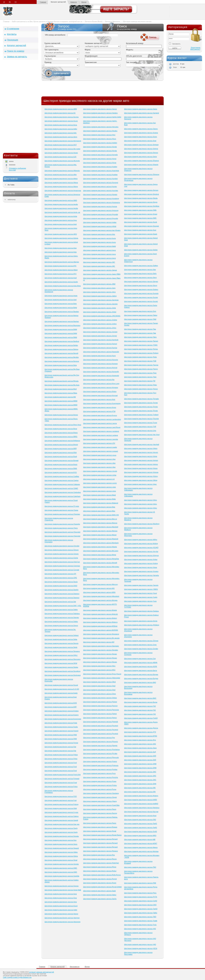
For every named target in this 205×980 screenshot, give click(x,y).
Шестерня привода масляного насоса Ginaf (61, 860)
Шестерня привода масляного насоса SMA (140, 210)
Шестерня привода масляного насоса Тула (140, 925)
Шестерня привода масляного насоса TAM (140, 319)
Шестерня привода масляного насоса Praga (100, 781)
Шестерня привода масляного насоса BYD (61, 472)
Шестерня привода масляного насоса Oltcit (99, 682)
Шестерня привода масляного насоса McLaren (101, 551)
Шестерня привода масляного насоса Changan (62, 514)
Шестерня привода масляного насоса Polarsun (101, 765)
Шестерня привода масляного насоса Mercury (100, 584)
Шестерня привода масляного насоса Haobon (100, 113)
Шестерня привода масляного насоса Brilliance (62, 441)
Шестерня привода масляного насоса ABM (61, 109)
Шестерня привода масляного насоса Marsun (100, 531)
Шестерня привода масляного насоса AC (60, 113)
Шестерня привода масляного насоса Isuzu (99, 238)
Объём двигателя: (134, 56)
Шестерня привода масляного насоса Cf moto (62, 506)
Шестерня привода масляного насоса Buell (61, 457)
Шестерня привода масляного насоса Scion (141, 137)
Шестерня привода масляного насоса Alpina (61, 183)
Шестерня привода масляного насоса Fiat (60, 747)
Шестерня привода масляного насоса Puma (100, 789)
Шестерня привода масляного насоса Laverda (100, 439)
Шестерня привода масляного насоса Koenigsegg (102, 403)
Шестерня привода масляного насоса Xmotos (141, 571)
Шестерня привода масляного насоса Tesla (140, 357)
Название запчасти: (93, 43)
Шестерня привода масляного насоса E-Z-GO (62, 689)
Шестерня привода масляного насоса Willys (141, 540)
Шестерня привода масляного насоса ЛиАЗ (141, 824)
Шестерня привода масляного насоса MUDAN (101, 630)
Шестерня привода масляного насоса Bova (61, 429)
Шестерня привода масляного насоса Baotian (62, 312)
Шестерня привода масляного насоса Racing (100, 813)
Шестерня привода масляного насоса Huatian (100, 175)
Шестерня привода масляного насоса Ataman (62, 262)
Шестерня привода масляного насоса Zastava (141, 611)
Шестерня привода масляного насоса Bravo (61, 433)
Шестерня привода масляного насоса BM (60, 397)
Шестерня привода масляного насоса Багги (141, 670)
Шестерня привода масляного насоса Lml (99, 479)
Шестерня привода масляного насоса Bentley (62, 357)
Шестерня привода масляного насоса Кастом (141, 812)
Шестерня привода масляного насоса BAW (61, 329)
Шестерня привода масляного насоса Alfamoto (62, 171)
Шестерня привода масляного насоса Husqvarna (101, 202)
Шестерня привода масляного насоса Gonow (62, 886)
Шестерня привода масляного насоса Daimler (62, 618)
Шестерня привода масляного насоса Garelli (61, 820)
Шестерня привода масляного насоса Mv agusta (101, 638)
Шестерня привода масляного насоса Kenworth (101, 372)
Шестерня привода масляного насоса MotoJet (100, 614)
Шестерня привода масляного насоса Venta (141, 456)
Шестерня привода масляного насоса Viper (140, 484)
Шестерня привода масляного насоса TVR (140, 427)
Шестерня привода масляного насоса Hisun (100, 139)
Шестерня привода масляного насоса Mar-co (100, 519)
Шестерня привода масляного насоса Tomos (141, 389)
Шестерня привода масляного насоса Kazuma (101, 360)
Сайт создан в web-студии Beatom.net (17, 977)
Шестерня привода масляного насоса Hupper (100, 194)
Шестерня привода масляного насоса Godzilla (62, 876)
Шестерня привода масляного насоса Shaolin (141, 165)
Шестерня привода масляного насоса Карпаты (142, 808)
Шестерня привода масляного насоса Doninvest (63, 675)
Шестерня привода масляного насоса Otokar (100, 698)
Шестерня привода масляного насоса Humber (100, 179)
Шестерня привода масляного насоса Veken (141, 448)
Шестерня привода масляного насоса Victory (141, 476)
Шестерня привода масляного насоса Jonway (100, 332)
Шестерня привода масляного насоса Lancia (100, 423)
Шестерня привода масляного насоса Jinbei (100, 312)
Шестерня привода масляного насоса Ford (61, 763)
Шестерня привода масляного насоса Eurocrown (63, 719)
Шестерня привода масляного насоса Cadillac (62, 476)
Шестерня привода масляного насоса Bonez (61, 415)
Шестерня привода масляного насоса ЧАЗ (140, 944)
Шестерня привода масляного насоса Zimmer (141, 641)
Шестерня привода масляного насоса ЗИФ (140, 784)
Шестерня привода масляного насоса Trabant (141, 415)
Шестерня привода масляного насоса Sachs (100, 899)
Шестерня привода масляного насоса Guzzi (61, 906)
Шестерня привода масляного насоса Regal (100, 831)
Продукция (12, 40)
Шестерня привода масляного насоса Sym (140, 311)
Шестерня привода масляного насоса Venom (141, 452)
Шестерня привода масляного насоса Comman (62, 566)
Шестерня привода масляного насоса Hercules (101, 127)
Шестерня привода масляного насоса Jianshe (100, 304)
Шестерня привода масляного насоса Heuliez (100, 131)
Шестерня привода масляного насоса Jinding (100, 320)
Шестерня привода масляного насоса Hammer (62, 918)
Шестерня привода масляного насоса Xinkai (141, 559)
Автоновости (75, 967)
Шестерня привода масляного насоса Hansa (100, 109)
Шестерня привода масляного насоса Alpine (61, 187)
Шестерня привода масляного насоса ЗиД (140, 752)
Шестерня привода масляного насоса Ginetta (62, 864)
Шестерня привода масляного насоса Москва (141, 851)
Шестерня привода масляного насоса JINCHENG (102, 316)
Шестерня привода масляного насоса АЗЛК (141, 667)
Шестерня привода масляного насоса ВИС (140, 698)
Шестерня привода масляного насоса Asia (61, 248)
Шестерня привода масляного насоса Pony (99, 773)
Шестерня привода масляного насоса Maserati (101, 539)
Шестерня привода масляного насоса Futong (62, 804)
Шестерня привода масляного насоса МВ (140, 839)
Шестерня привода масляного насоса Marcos (100, 523)
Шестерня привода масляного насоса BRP (61, 449)
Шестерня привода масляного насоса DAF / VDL (63, 606)
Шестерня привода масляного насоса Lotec (100, 487)
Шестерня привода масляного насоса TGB (140, 361)
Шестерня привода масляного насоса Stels (140, 274)
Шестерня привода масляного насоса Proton (100, 785)
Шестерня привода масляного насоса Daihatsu (62, 614)
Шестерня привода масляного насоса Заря (140, 748)
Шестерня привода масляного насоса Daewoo (62, 594)
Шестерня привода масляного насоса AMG (61, 200)
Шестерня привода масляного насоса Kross (100, 407)
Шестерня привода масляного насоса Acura (61, 121)
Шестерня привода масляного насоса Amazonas (63, 191)
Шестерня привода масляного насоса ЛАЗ (140, 820)
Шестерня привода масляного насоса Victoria (141, 472)
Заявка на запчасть (17, 57)
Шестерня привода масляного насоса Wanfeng (142, 524)
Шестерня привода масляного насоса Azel (61, 300)
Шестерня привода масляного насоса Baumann (62, 325)
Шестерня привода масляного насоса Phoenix (100, 742)
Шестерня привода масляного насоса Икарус (141, 796)
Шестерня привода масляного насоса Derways (62, 651)
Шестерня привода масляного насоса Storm (141, 285)
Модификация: (91, 56)
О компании (13, 29)
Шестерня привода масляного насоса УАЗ (140, 929)
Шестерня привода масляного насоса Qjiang (100, 801)
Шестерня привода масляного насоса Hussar (100, 206)
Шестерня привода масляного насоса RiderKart (101, 863)
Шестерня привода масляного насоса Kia (99, 380)
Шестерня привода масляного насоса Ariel (61, 224)
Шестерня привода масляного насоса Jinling (100, 324)
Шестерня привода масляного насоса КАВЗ (141, 800)
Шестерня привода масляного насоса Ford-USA (63, 775)
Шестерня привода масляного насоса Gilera (61, 856)
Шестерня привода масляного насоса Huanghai (101, 171)
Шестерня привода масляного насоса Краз (140, 816)
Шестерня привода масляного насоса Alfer (61, 175)
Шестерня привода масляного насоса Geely (61, 828)
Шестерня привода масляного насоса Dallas (61, 622)
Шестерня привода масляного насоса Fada (61, 723)
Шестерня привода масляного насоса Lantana (100, 435)
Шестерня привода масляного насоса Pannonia (101, 710)
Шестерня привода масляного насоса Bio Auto (62, 385)
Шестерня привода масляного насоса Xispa (141, 567)
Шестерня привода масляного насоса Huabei (100, 167)
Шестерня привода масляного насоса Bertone (62, 361)
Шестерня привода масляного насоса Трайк (141, 921)
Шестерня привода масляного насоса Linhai (100, 475)
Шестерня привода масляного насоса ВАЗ (140, 682)
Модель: (130, 50)
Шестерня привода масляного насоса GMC (61, 868)
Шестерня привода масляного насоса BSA (61, 453)
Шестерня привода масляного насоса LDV (99, 443)
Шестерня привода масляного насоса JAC (99, 262)
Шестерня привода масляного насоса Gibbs (61, 852)
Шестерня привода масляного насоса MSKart (100, 626)
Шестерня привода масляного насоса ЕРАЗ (141, 736)
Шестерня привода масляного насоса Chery (61, 528)
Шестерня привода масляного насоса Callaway (62, 484)
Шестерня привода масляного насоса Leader (100, 447)
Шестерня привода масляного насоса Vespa (141, 468)
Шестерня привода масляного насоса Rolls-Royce (102, 875)
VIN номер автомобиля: (55, 35)
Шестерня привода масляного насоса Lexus (100, 455)
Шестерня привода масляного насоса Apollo (61, 204)
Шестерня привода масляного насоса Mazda (100, 547)
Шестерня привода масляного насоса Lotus (100, 491)
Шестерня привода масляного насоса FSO (61, 796)
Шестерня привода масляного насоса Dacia (61, 582)
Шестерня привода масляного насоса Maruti (100, 535)
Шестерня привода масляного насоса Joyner (100, 336)
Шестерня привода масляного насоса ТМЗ (140, 917)
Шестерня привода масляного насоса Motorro (100, 622)
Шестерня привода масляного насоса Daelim (62, 590)
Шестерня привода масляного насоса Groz (61, 894)
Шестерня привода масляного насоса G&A (61, 808)
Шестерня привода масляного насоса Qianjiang (101, 793)
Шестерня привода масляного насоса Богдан (141, 674)
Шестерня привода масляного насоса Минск (141, 847)
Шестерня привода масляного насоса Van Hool (142, 435)
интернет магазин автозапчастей (41, 972)
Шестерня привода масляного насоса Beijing (61, 349)
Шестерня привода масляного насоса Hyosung (101, 210)
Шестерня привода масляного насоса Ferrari (61, 743)
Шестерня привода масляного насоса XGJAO (141, 548)
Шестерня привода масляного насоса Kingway (101, 388)
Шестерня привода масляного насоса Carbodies (63, 492)
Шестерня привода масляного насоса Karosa (100, 348)
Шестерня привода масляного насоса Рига (140, 893)
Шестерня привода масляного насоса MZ (99, 642)
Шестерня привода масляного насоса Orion (100, 694)
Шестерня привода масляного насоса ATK (60, 266)
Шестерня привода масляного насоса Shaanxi (141, 161)
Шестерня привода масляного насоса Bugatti (62, 461)
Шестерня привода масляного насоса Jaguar (100, 270)
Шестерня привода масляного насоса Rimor (100, 867)
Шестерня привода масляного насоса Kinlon (100, 391)
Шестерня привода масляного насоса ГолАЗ (141, 718)
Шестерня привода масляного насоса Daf (60, 602)
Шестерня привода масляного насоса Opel (99, 686)
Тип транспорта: (52, 50)
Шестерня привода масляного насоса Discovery (63, 659)
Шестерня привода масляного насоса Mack (99, 495)
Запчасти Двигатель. (113, 22)
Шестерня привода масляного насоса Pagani (100, 702)
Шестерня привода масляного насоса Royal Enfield (102, 887)
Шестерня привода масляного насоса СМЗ (140, 905)
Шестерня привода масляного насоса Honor (100, 159)
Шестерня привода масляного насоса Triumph (142, 419)
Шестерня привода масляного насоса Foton (61, 787)
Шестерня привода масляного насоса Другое (141, 728)
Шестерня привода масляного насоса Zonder (141, 649)
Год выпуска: (50, 56)
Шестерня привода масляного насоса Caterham (63, 496)
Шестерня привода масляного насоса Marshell (101, 527)
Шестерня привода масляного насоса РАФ (140, 883)
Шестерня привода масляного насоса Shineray (142, 174)
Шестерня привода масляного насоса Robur (100, 871)
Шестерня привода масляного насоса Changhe (62, 524)
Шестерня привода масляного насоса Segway (141, 145)
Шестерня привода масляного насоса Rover (100, 883)
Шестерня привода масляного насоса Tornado (141, 399)
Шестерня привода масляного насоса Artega (61, 238)
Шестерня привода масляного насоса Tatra (140, 337)
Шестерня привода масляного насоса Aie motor (62, 149)
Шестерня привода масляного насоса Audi (61, 278)
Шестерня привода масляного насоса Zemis (141, 621)
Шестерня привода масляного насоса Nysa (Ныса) (102, 674)
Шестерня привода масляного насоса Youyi (141, 593)
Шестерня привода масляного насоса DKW (61, 663)
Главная (43, 2)
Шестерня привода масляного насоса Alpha (61, 179)
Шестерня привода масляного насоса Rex (99, 855)
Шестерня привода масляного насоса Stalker (141, 266)
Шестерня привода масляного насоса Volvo (141, 500)
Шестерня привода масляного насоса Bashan (62, 321)
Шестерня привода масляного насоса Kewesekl (101, 376)
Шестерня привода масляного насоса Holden (100, 143)
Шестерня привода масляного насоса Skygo (141, 202)
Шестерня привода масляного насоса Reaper (100, 827)
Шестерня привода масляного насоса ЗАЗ (140, 744)
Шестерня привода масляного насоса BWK (61, 468)
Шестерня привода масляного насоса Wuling (141, 544)
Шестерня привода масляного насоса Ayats (61, 296)
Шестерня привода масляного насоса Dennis (62, 643)
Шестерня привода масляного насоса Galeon (62, 816)
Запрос (72, 27)
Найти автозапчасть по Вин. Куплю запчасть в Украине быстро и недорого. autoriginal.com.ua (47, 22)
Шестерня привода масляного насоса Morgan (100, 600)
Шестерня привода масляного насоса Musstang (101, 634)
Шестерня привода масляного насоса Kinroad (100, 395)
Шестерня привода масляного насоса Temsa (141, 349)
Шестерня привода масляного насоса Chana (61, 510)
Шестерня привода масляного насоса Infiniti (100, 226)
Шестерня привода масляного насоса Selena (141, 149)
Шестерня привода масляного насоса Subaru (141, 289)
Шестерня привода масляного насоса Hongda (100, 155)
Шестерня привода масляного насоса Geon (61, 844)
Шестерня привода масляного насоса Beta (61, 365)
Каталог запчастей (58, 2)
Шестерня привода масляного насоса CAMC (61, 488)
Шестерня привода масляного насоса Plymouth (101, 757)
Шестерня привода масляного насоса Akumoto (62, 161)
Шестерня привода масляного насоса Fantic (61, 727)
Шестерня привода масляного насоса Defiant (62, 635)
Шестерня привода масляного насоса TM (140, 381)
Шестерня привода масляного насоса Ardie (61, 216)
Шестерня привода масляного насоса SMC (140, 218)
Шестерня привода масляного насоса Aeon (61, 137)
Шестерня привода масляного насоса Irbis (99, 234)
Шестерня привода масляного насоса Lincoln (100, 471)
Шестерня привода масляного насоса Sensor (141, 153)
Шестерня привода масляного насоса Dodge (61, 667)
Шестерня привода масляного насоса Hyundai (101, 214)
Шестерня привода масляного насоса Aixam (61, 153)
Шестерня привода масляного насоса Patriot (100, 714)
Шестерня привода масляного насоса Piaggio (100, 746)
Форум (84, 2)
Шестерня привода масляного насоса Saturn (141, 129)
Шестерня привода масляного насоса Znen (140, 645)
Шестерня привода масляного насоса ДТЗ (140, 732)
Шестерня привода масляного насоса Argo (61, 220)
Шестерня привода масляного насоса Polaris (100, 761)
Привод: (48, 62)
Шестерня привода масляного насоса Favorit (61, 731)
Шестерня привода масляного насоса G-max (61, 812)
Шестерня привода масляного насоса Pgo (99, 738)
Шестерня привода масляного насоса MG (99, 588)
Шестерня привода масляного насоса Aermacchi (63, 141)
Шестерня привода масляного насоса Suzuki (141, 297)
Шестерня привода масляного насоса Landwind (101, 431)
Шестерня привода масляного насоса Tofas (141, 385)
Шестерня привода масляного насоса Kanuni (100, 344)
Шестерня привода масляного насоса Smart (141, 214)
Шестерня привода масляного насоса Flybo (61, 759)
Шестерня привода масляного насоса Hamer (61, 914)
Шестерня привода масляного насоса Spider (141, 250)
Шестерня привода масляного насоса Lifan (99, 459)
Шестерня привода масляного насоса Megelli (100, 563)
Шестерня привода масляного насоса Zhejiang (142, 625)
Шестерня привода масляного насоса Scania (141, 133)
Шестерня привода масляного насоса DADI (61, 586)
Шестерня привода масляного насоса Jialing (100, 296)
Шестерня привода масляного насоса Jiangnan (101, 300)
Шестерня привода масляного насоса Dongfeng (62, 671)
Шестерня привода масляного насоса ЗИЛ (140, 756)
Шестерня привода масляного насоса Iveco (99, 250)
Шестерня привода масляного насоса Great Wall (63, 890)
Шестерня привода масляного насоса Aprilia (61, 208)
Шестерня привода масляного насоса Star (140, 270)
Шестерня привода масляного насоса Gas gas (62, 824)
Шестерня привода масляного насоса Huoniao (101, 191)
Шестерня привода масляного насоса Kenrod (100, 368)
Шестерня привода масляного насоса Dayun (61, 626)
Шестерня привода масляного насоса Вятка (141, 702)
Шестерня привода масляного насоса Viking (141, 480)
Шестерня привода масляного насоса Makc (99, 499)
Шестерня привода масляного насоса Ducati (61, 685)
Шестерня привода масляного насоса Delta (61, 639)
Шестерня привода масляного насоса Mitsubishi (101, 596)
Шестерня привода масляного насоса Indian (100, 222)
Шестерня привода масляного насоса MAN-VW (101, 515)
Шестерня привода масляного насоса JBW (99, 284)
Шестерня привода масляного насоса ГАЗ (140, 706)
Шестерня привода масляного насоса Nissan (100, 654)
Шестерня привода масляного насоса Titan (140, 377)
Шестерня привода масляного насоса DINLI (61, 655)
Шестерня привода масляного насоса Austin (61, 282)
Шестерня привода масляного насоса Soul (140, 230)
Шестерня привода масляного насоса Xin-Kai (141, 551)
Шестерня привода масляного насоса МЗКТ (141, 843)
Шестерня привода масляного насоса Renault (100, 839)
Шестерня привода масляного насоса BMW (61, 401)
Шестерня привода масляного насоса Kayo (99, 356)
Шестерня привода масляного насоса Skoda (141, 198)
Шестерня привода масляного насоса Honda (100, 147)
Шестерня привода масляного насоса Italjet (99, 246)
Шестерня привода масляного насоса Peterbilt (101, 722)
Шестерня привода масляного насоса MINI (99, 592)
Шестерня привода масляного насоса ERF (61, 707)
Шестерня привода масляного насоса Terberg (141, 353)
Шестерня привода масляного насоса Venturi (141, 460)
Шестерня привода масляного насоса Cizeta (61, 558)
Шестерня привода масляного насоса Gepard (62, 848)
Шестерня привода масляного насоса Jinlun (100, 328)
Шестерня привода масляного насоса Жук (140, 740)
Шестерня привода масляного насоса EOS (61, 703)
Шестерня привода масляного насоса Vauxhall (142, 444)
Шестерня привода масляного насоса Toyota (141, 403)
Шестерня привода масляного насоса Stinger (141, 281)
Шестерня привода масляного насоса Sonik (141, 222)
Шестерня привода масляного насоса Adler (61, 129)
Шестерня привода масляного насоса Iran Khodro (102, 230)
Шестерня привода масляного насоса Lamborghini (102, 419)
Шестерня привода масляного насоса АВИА (141, 663)
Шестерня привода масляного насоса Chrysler (62, 546)
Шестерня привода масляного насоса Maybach (101, 543)
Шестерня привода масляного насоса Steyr (140, 278)
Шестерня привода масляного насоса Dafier (61, 610)
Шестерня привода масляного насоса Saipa (141, 109)
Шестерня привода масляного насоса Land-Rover (102, 427)
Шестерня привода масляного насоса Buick (61, 464)
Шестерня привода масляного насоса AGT (61, 145)
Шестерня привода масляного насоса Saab (99, 891)
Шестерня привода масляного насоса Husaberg (101, 198)
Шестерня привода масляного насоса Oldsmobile (102, 678)
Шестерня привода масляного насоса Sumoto (141, 293)
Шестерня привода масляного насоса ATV (60, 274)
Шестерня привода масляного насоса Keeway (100, 364)
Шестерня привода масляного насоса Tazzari (141, 341)
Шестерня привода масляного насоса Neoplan (101, 650)
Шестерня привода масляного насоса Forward (62, 779)
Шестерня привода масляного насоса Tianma (141, 365)
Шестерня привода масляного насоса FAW (61, 735)
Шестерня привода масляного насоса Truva (141, 423)
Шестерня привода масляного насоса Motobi (100, 610)
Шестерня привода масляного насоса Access (62, 117)
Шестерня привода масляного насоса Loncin (100, 483)
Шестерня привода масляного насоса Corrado (62, 570)
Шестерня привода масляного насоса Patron (100, 718)
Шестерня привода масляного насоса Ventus (141, 464)
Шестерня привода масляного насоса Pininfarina (101, 750)
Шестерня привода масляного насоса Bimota (62, 381)
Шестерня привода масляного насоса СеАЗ (141, 901)
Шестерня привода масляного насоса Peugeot (101, 726)
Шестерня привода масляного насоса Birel (61, 389)
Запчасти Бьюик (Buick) (94, 22)
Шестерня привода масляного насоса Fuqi (61, 800)
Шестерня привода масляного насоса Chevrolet (62, 532)
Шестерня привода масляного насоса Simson (141, 190)
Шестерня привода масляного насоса (137, 22)
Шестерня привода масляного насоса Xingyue (141, 555)
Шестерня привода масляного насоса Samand (142, 113)
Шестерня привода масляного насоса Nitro (99, 666)
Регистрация (196, 47)
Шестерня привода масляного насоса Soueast (142, 226)
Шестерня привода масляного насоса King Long (101, 384)
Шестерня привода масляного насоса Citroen (62, 550)
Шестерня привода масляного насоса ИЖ (140, 788)
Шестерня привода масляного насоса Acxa (61, 125)
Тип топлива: (132, 62)
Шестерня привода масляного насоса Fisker (61, 755)
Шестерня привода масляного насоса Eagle (61, 693)
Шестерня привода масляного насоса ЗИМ (140, 764)
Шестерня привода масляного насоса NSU (99, 670)
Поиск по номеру (16, 51)
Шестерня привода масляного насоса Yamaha (142, 575)
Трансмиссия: (91, 62)
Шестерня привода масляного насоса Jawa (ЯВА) (102, 274)
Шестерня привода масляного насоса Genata (62, 836)
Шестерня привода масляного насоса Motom (100, 618)
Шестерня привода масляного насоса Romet (100, 879)
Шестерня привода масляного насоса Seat (140, 141)
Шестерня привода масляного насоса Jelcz (99, 292)
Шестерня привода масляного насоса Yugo (140, 601)
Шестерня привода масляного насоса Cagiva (62, 480)
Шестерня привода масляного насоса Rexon (100, 859)
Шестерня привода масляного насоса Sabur (100, 895)
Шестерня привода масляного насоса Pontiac (100, 769)
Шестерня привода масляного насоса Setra (141, 157)
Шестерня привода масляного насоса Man (99, 507)
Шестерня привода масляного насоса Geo (60, 840)
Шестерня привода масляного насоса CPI (60, 574)
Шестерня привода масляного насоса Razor (100, 823)
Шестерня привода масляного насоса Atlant (61, 270)
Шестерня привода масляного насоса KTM (99, 411)
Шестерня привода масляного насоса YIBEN (141, 589)
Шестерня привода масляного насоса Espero (62, 715)
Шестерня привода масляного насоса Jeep (99, 288)
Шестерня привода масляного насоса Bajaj (61, 308)
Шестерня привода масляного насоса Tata (140, 329)
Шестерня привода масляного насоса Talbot (141, 315)
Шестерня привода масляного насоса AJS (60, 157)
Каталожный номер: (135, 43)
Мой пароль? (195, 49)
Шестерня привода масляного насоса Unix (140, 431)
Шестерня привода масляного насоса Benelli (61, 353)
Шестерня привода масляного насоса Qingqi (100, 797)
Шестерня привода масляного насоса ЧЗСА (141, 948)
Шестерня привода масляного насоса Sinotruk (142, 194)
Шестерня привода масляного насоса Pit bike (100, 754)
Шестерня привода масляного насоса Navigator (101, 646)
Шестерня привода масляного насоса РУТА (141, 897)
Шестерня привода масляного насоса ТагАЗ (141, 909)
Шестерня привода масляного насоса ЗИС (140, 772)
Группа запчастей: (53, 43)
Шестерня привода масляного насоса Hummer (101, 183)
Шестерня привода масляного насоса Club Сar (62, 562)
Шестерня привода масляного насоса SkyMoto (142, 206)
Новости (74, 2)
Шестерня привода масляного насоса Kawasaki (101, 352)
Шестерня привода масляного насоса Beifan (61, 345)
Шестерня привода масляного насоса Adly (61, 133)
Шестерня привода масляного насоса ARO (61, 234)
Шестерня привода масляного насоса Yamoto (141, 585)
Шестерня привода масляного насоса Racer (100, 809)
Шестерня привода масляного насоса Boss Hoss (63, 425)
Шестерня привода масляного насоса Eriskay (62, 711)
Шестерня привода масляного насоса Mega (100, 555)
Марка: (88, 50)
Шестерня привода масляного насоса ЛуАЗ (141, 832)
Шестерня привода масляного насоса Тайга (141, 913)
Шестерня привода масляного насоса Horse (100, 163)
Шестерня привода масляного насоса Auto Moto (63, 286)
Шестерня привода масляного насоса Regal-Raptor (102, 835)
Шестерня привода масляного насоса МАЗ (140, 835)
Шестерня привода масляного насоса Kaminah (101, 340)
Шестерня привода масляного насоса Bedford (62, 341)
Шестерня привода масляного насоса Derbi (61, 647)
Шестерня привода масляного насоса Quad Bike (101, 805)
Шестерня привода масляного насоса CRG (61, 578)
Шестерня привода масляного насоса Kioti (99, 399)
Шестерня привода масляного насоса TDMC (141, 345)
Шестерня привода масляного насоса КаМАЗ (141, 804)
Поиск (133, 27)
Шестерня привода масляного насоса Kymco (100, 415)
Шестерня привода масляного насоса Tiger (140, 373)
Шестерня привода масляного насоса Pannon (100, 706)
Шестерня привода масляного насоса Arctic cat (62, 212)
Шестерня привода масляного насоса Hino (99, 135)
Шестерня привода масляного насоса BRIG (61, 437)
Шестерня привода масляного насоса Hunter (100, 187)
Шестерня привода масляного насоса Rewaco (100, 851)
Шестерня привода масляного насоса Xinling (141, 563)
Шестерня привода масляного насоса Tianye (141, 369)
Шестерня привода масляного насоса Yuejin (141, 597)
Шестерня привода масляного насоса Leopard (101, 451)
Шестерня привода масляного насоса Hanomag (62, 922)
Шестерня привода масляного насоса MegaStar (101, 559)
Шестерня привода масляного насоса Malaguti (101, 503)
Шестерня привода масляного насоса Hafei (61, 910)
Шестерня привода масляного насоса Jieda (99, 308)
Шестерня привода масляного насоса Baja (61, 304)
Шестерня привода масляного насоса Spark (141, 234)
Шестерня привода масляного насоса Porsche (101, 777)
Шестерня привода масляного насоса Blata (61, 393)
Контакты (12, 34)
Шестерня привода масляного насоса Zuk (140, 659)
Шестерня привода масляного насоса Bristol (61, 445)
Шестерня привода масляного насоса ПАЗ (140, 867)
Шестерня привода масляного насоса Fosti (61, 783)
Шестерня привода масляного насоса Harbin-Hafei (102, 117)
